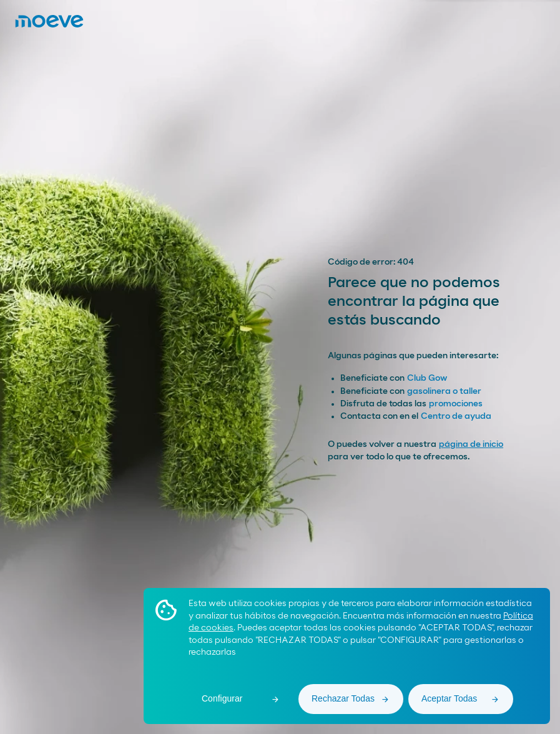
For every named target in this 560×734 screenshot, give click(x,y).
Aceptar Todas (449, 698)
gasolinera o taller (444, 391)
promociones (456, 404)
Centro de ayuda (456, 416)
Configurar (222, 698)
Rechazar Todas (343, 698)
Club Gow (427, 378)
